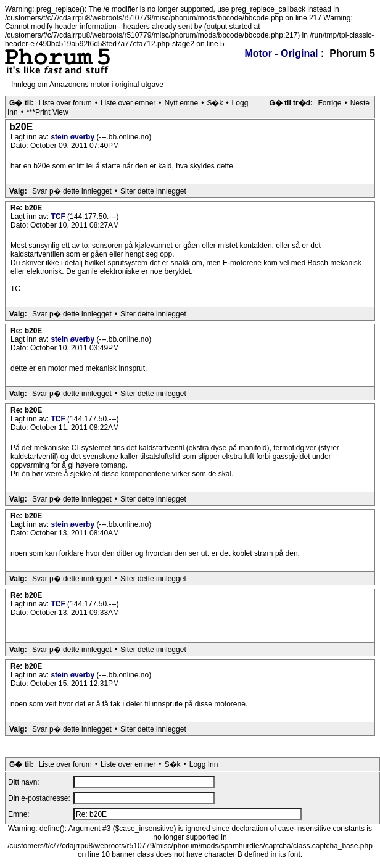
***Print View (47, 112)
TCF (59, 217)
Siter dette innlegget (153, 191)
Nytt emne (182, 103)
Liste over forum (65, 103)
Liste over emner (128, 103)
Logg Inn (204, 764)
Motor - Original (281, 53)
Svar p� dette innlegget (72, 191)
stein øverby (73, 137)
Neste (360, 103)
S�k (215, 103)
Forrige (329, 103)
